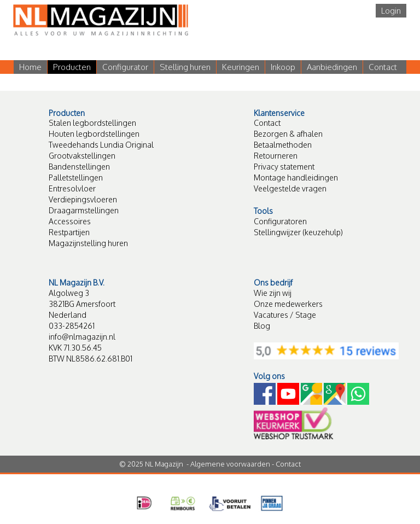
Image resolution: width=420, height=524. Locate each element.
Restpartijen (69, 232)
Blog (262, 326)
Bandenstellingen (79, 167)
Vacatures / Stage (285, 315)
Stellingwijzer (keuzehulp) (298, 232)
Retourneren (276, 156)
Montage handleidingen (296, 177)
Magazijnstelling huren (88, 243)
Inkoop (283, 67)
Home (30, 67)
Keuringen (241, 67)
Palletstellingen (76, 177)
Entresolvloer (72, 188)
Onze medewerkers (288, 304)
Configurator (125, 67)
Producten (72, 67)
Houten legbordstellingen (94, 134)
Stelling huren (185, 67)
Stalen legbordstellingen (92, 123)
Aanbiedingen (332, 67)
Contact (383, 67)
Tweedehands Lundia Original (101, 145)
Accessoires (70, 221)
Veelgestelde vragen (290, 188)
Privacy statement (284, 167)
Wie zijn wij (273, 293)
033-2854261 (72, 326)
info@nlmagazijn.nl (82, 337)
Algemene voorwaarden (230, 464)
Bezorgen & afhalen (288, 134)
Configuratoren (280, 221)
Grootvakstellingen (82, 156)
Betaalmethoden (283, 145)
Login (391, 11)
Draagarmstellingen (84, 210)
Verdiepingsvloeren (83, 199)
